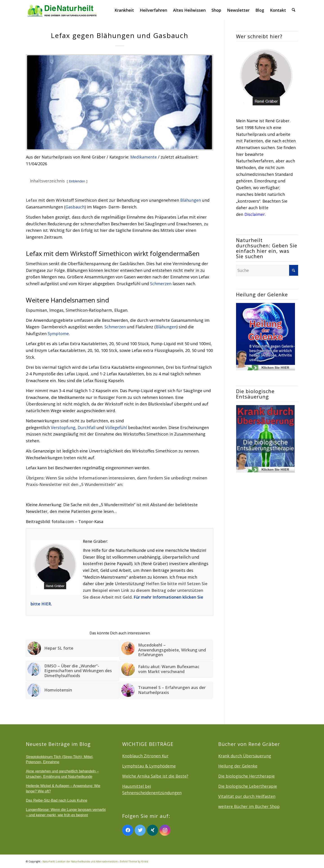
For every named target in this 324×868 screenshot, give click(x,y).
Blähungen (191, 200)
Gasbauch (75, 207)
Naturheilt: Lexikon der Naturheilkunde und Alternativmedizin (80, 861)
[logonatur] (62, 10)
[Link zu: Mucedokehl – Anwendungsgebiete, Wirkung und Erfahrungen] (166, 650)
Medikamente (144, 157)
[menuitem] (124, 10)
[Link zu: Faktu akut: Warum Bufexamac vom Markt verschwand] (166, 669)
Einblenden (77, 181)
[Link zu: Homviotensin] (72, 690)
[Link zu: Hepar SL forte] (72, 648)
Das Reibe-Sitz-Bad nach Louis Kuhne (57, 800)
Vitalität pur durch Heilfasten (247, 796)
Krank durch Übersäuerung (245, 756)
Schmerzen (161, 284)
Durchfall (87, 427)
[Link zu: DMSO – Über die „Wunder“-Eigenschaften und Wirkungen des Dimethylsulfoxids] (72, 671)
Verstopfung (63, 427)
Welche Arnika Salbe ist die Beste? (155, 776)
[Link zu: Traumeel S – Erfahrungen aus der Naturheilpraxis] (166, 690)
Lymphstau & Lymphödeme (149, 766)
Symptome (58, 333)
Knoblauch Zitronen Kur (145, 756)
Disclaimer (255, 214)
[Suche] (294, 10)
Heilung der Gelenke (238, 766)
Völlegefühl (116, 427)
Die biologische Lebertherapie (248, 786)
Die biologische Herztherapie (246, 776)
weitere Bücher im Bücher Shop (249, 806)
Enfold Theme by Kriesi (134, 861)
